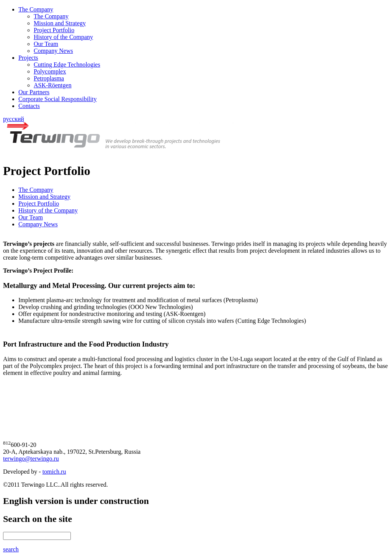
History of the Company (63, 37)
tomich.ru (54, 472)
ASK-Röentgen (53, 85)
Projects (28, 58)
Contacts (29, 106)
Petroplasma (49, 78)
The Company (36, 9)
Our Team (46, 44)
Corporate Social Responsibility (57, 99)
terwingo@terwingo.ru (31, 459)
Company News (53, 51)
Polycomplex (50, 71)
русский (14, 119)
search (11, 549)
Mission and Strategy (60, 23)
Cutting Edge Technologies (67, 65)
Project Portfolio (54, 30)
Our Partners (34, 92)
